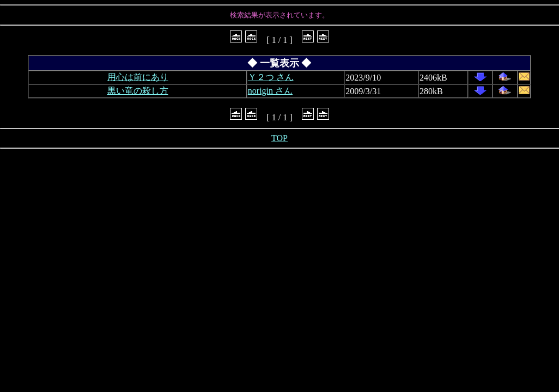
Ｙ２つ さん (271, 77)
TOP (279, 138)
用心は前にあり (138, 77)
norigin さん (270, 91)
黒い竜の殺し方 (138, 91)
